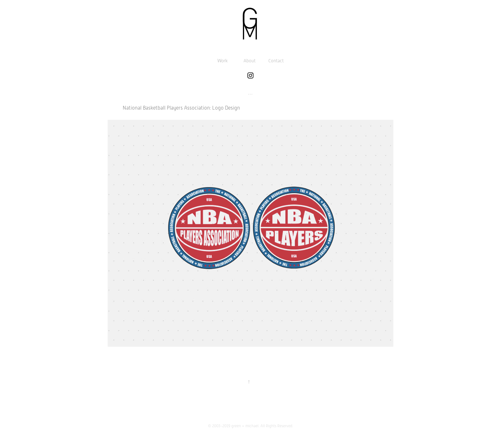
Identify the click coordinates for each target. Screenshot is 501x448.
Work (222, 61)
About (250, 61)
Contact (276, 61)
